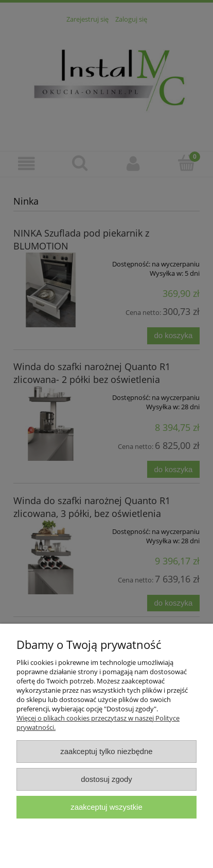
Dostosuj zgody (106, 779)
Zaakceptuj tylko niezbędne (106, 751)
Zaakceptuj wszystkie (106, 807)
